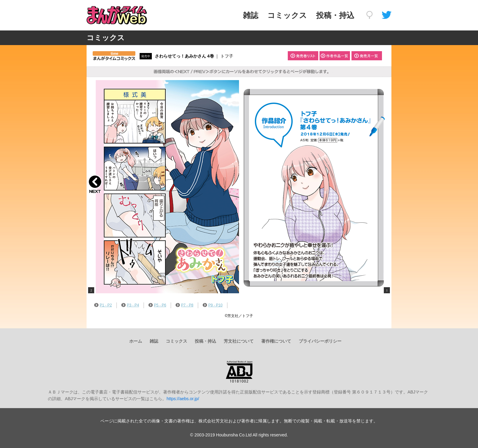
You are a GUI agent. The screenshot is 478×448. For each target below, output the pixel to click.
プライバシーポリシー (320, 341)
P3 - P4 (130, 305)
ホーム (136, 341)
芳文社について (239, 341)
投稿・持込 (335, 15)
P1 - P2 (103, 305)
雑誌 (251, 15)
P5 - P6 (157, 305)
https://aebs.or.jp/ (183, 399)
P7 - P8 (184, 305)
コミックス (287, 15)
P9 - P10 (213, 305)
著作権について (276, 341)
